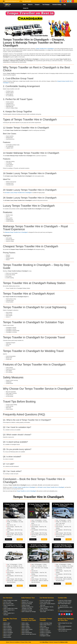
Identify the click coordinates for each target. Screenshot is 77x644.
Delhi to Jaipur (7, 623)
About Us (30, 5)
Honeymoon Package (27, 604)
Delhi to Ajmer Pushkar (27, 629)
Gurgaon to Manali (44, 628)
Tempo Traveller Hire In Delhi (10, 601)
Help (30, 642)
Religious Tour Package (27, 602)
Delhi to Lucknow (7, 634)
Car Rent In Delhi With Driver (47, 601)
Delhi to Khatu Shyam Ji (46, 625)
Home (24, 5)
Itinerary (20, 539)
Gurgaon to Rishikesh (45, 631)
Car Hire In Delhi (7, 602)
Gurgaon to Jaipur (44, 634)
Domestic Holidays (57, 5)
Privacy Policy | (24, 642)
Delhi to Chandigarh (8, 633)
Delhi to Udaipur (26, 625)
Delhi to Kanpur (7, 636)
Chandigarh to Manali (45, 636)
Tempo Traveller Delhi (45, 602)
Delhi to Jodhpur (26, 626)
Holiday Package (26, 605)
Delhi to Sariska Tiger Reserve (29, 634)
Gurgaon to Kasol (44, 629)
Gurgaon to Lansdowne (46, 633)
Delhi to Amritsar (7, 637)
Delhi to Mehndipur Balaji (46, 623)
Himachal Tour (25, 601)
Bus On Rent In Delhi (8, 604)
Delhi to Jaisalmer (26, 628)
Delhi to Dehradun (8, 631)
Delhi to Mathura (7, 626)
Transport (37, 5)
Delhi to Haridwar (7, 629)
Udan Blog (45, 642)
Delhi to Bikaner (26, 631)
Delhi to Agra (6, 625)
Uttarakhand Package (27, 610)
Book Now (8, 539)
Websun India (64, 642)
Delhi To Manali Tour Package (29, 612)
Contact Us (26, 8)
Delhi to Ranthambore (27, 633)
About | (8, 642)
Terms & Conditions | (15, 642)
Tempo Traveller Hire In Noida (10, 608)
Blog (65, 5)
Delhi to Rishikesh (8, 628)
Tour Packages (46, 5)
